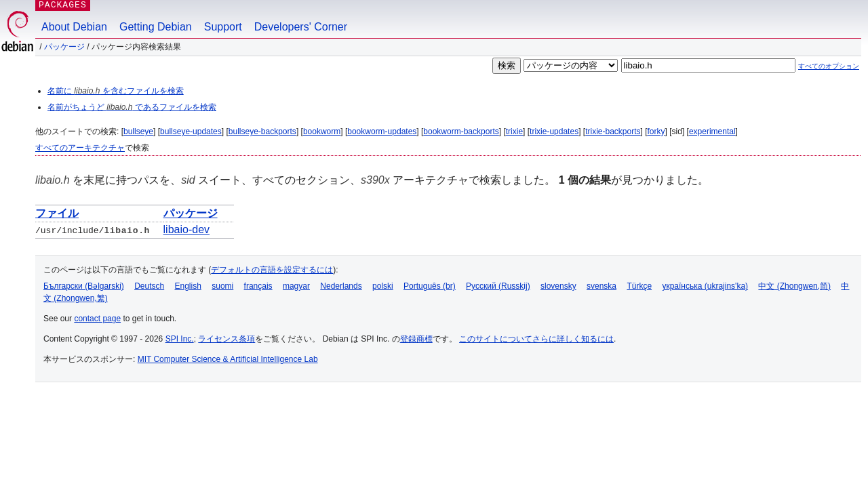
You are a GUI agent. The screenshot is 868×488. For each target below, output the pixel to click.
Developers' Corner (301, 27)
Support (223, 27)
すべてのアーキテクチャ (80, 148)
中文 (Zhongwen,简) (794, 286)
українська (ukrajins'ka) (705, 286)
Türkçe (639, 286)
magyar (296, 286)
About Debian (74, 27)
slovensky (558, 286)
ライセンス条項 (226, 339)
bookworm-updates (382, 131)
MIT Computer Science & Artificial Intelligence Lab (228, 359)
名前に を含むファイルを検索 (116, 91)
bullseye (138, 131)
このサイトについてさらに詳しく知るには (536, 339)
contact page (97, 319)
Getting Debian (156, 27)
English (188, 286)
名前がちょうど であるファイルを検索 (132, 107)
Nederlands (341, 286)
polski (383, 286)
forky (656, 131)
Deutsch (149, 286)
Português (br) (430, 286)
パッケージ (64, 47)
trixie (514, 131)
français (258, 286)
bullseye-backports (262, 131)
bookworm (322, 131)
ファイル (57, 213)
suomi (222, 286)
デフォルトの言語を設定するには (272, 270)
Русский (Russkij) (498, 286)
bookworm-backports (461, 131)
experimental (712, 131)
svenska (601, 286)
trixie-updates (554, 131)
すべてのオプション (829, 66)
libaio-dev (186, 229)
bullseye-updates (191, 131)
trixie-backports (613, 131)
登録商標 (416, 339)
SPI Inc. (180, 339)
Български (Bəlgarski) (84, 286)
